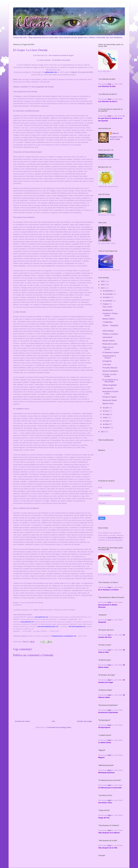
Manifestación (108, 310)
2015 (103, 285)
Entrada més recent (22, 721)
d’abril (105, 418)
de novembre (108, 294)
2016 (103, 281)
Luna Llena (107, 364)
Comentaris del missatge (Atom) (59, 727)
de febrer (107, 424)
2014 (103, 288)
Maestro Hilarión (109, 319)
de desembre (108, 291)
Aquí (109, 84)
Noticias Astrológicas (110, 371)
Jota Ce (116, 133)
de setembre (108, 301)
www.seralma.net (114, 538)
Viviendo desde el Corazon (109, 357)
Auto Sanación (108, 388)
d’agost (106, 304)
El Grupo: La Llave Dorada (109, 375)
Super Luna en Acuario (108, 348)
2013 (103, 432)
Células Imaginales (110, 385)
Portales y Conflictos (110, 334)
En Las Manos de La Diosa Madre (110, 381)
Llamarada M (107, 337)
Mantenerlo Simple (109, 400)
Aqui (109, 602)
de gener (106, 427)
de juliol (106, 408)
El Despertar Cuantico (111, 352)
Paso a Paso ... (108, 307)
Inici (53, 721)
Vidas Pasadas (108, 331)
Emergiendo (107, 361)
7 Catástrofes (107, 322)
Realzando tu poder (110, 344)
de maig (106, 414)
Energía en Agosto (109, 397)
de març (106, 421)
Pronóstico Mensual (110, 368)
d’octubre (107, 297)
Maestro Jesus (108, 403)
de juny (106, 411)
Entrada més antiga (84, 721)
